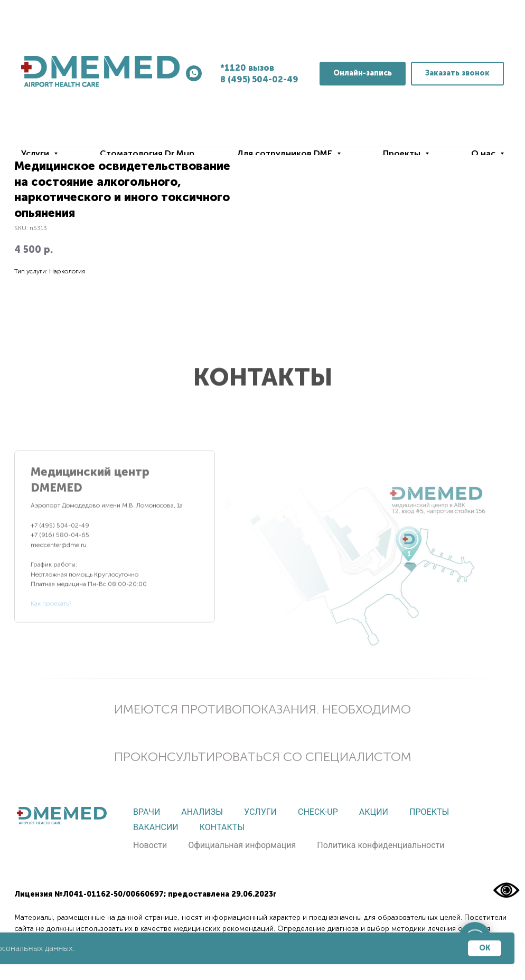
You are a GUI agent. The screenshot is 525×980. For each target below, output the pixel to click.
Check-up (318, 812)
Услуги (260, 812)
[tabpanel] (368, 544)
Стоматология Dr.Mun (147, 153)
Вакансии (156, 827)
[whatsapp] (194, 73)
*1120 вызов (247, 68)
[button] (457, 74)
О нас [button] (484, 153)
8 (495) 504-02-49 (259, 79)
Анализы (202, 812)
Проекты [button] (403, 153)
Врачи (147, 812)
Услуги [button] (36, 153)
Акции (374, 812)
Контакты (222, 827)
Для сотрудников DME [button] (285, 153)
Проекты (429, 812)
